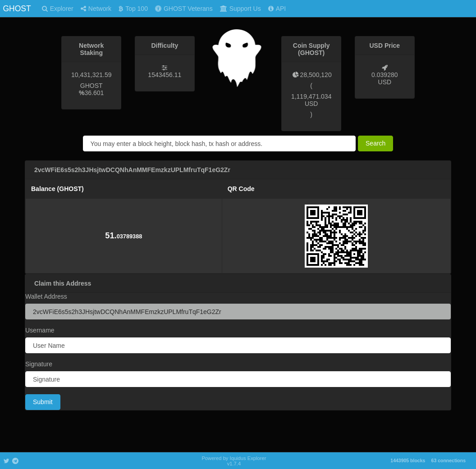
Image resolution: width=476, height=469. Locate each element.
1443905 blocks (408, 460)
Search (375, 143)
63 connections (449, 460)
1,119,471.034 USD (311, 100)
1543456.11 (165, 75)
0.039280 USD (384, 78)
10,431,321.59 (92, 75)
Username (40, 330)
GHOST (17, 9)
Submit (43, 402)
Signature (39, 364)
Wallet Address (46, 296)
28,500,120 (316, 75)
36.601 (94, 93)
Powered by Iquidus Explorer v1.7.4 (234, 461)
